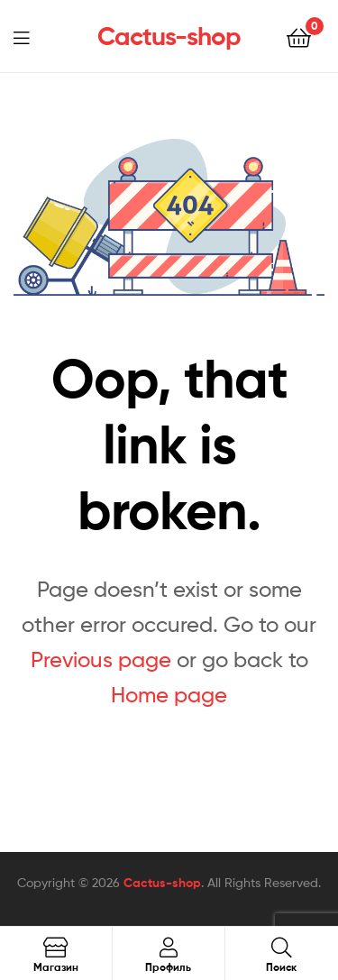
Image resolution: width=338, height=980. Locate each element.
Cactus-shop (169, 36)
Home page (169, 695)
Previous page (101, 659)
